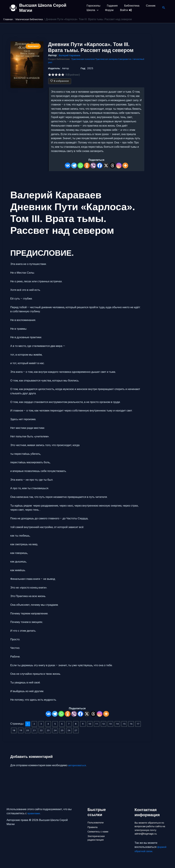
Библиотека (130, 6)
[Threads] (112, 165)
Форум (108, 10)
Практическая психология (85, 59)
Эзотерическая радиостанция (97, 839)
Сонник (148, 6)
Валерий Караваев (71, 55)
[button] (97, 10)
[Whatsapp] (80, 165)
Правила (93, 826)
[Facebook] (100, 165)
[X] (106, 165)
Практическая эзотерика (111, 59)
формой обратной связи (151, 849)
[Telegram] (74, 165)
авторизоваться (78, 765)
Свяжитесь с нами (99, 831)
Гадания (111, 6)
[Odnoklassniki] (87, 165)
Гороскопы (93, 6)
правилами (34, 812)
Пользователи (97, 820)
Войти (124, 10)
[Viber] (93, 165)
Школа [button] (93, 10)
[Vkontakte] (68, 165)
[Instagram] (119, 165)
